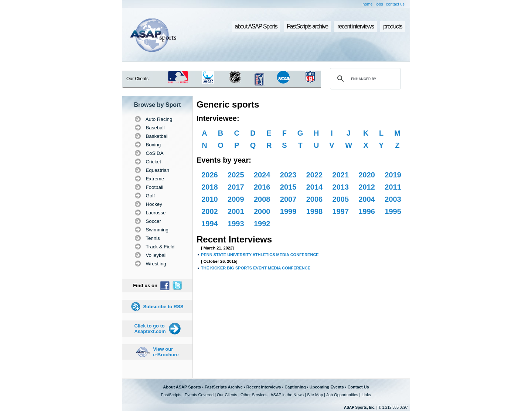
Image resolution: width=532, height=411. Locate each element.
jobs (379, 4)
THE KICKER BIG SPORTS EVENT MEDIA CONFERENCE (256, 268)
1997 (341, 211)
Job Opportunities (342, 395)
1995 (393, 211)
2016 (262, 187)
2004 (367, 199)
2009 (236, 199)
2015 (288, 187)
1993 (236, 224)
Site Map (315, 395)
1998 (315, 211)
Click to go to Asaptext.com (150, 329)
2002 (210, 211)
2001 (236, 211)
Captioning (295, 387)
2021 (341, 175)
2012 (367, 187)
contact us (395, 4)
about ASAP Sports (256, 26)
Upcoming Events (327, 387)
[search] (364, 79)
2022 (315, 175)
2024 (262, 175)
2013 (341, 187)
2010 (210, 199)
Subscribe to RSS (163, 307)
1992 (262, 224)
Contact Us (358, 387)
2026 (210, 175)
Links (366, 395)
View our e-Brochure (166, 352)
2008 (262, 199)
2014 (315, 187)
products (393, 26)
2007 (288, 199)
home (368, 4)
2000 (262, 211)
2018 (210, 187)
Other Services (254, 395)
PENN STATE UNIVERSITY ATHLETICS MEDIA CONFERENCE (260, 255)
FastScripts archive (307, 26)
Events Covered (199, 395)
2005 (341, 199)
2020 (367, 175)
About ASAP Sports (182, 387)
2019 (393, 175)
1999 (288, 211)
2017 (236, 187)
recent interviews (355, 26)
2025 (236, 175)
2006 (315, 199)
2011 (393, 187)
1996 (367, 211)
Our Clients (227, 395)
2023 (288, 175)
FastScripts (171, 395)
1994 (210, 224)
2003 (393, 199)
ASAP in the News (287, 395)
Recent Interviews (264, 387)
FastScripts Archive (224, 387)
